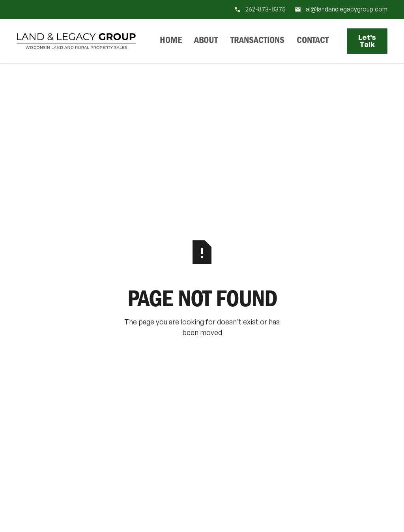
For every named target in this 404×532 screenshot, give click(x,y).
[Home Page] (76, 41)
